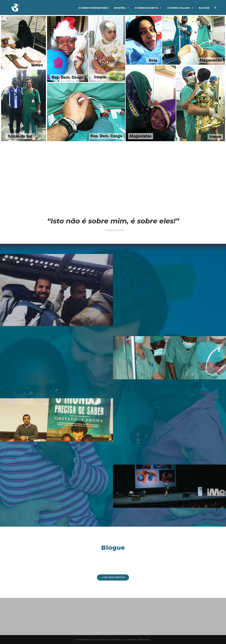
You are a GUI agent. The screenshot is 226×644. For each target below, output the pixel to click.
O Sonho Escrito (146, 8)
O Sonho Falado (178, 8)
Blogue (204, 8)
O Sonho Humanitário (93, 8)
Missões (120, 8)
